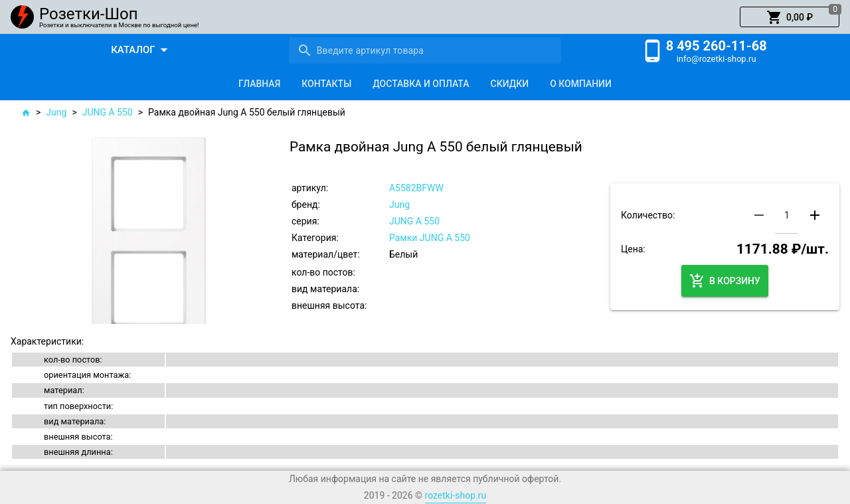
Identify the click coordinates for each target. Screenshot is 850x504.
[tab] (259, 84)
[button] (790, 17)
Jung (56, 112)
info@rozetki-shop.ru (717, 59)
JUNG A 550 (108, 112)
